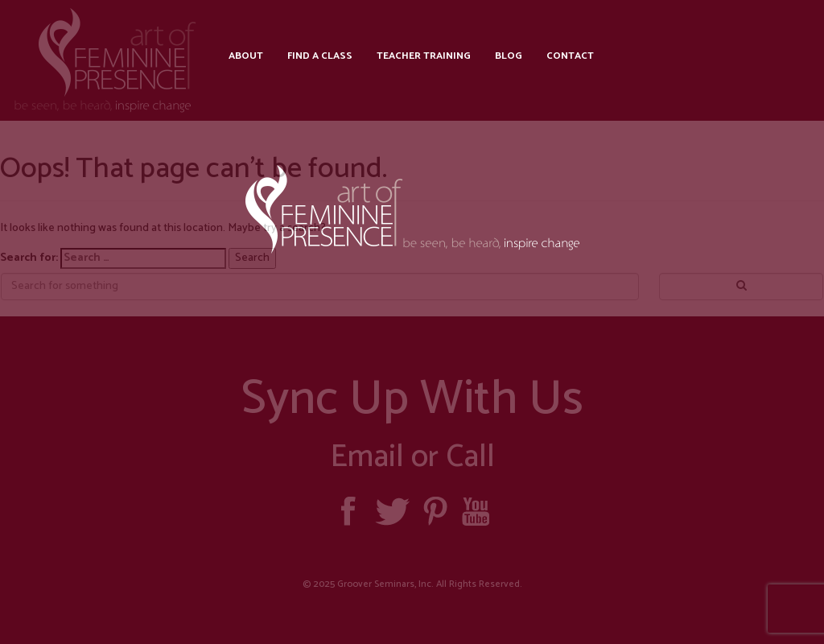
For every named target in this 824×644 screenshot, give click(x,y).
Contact (570, 56)
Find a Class (320, 56)
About (246, 56)
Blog (509, 56)
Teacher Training (424, 56)
